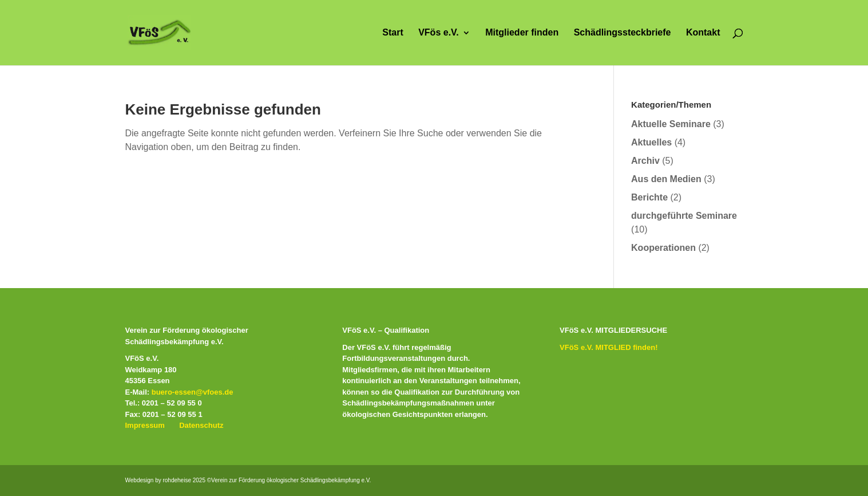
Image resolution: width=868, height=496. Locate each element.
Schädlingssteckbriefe (623, 33)
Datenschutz (201, 425)
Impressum (145, 425)
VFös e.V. (439, 33)
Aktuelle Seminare (671, 124)
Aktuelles (651, 142)
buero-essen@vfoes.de (193, 392)
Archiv (645, 161)
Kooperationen (663, 248)
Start (393, 33)
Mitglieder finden (522, 33)
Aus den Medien (666, 179)
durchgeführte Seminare (684, 216)
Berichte (649, 197)
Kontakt (703, 33)
